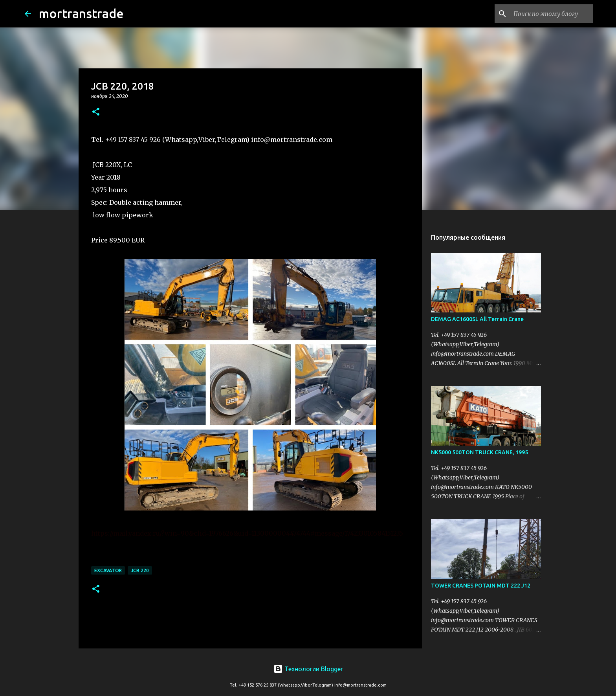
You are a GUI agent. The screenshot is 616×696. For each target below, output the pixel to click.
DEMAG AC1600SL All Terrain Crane (477, 319)
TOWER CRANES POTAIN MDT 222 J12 (481, 586)
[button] (96, 112)
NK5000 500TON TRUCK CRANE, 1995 (479, 452)
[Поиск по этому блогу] (552, 14)
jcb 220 (140, 570)
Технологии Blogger (308, 669)
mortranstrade (81, 13)
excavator (108, 570)
